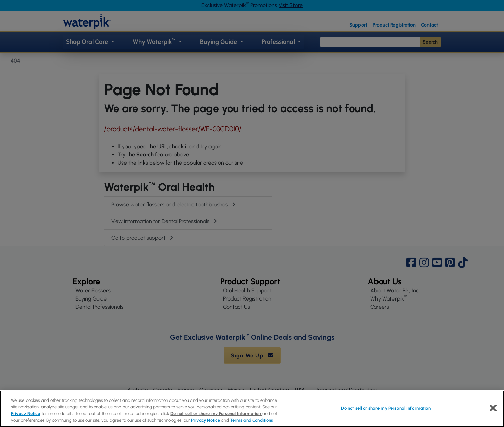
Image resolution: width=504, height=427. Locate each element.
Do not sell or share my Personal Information (216, 414)
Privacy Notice (26, 414)
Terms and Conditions (251, 420)
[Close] (493, 408)
